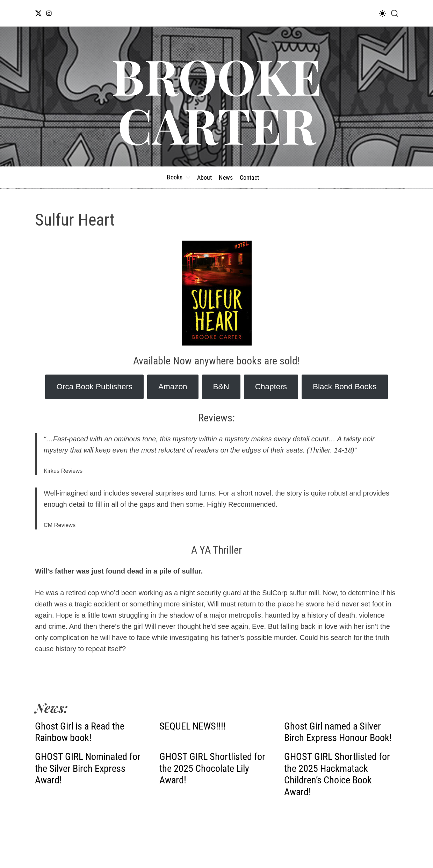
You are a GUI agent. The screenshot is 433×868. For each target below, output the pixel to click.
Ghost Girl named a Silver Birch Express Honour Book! (338, 732)
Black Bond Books (345, 387)
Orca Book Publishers (94, 387)
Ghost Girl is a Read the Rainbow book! (80, 732)
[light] (382, 13)
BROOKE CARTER (216, 100)
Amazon (173, 387)
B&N (221, 387)
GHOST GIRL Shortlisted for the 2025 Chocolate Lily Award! (212, 768)
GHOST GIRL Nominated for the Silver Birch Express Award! (88, 768)
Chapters (271, 387)
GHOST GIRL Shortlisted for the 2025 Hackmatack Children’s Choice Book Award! (337, 774)
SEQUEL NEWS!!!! (193, 726)
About (205, 177)
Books (178, 177)
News (226, 177)
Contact (250, 177)
